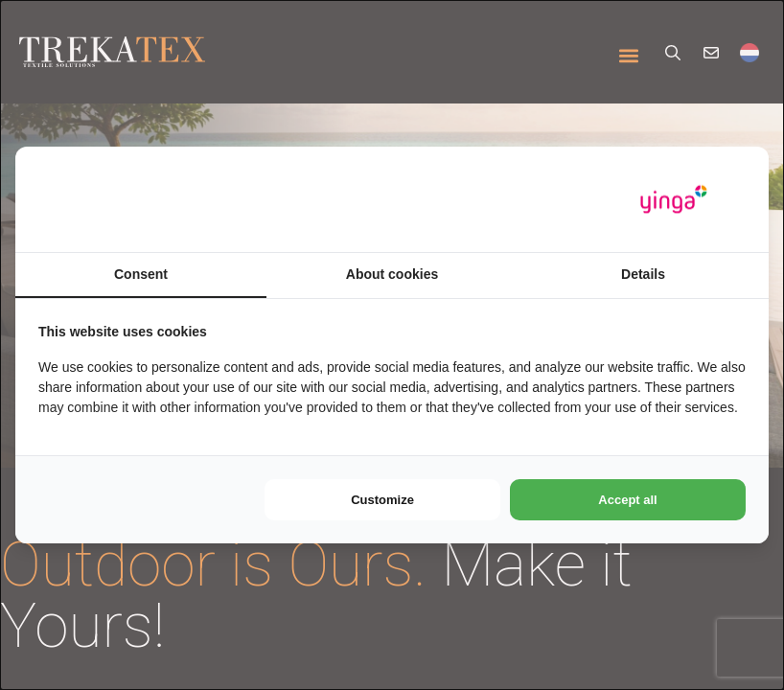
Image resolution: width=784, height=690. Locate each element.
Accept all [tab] (627, 500)
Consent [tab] (141, 274)
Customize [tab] (382, 500)
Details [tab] (643, 274)
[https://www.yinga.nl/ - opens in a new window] (674, 200)
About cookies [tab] (392, 274)
